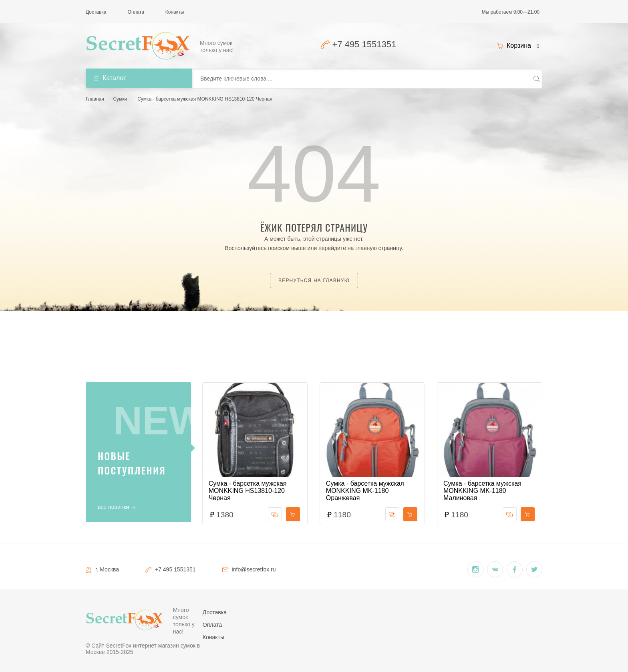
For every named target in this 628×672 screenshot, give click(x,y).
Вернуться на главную (314, 281)
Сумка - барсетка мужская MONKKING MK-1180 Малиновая (482, 491)
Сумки (120, 99)
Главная (95, 99)
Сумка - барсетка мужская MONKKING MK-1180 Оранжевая (365, 491)
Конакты (175, 12)
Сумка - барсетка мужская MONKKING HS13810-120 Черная (205, 99)
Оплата (136, 12)
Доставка (96, 12)
